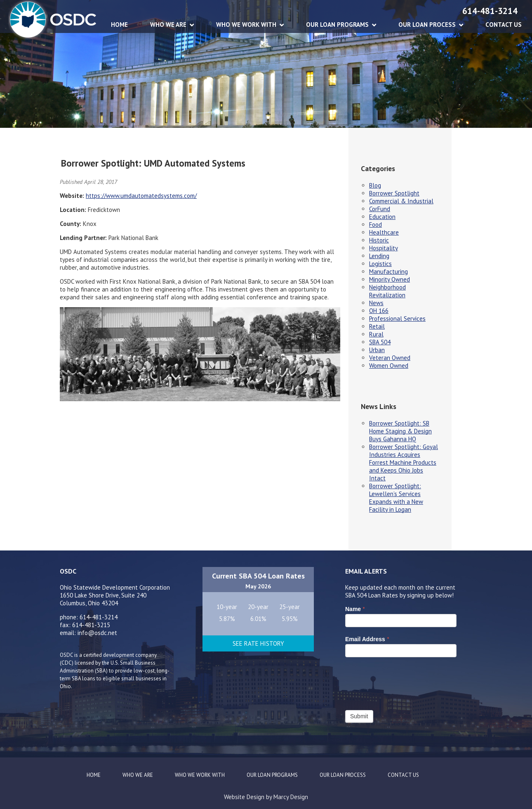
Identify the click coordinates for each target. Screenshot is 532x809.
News (376, 303)
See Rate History (258, 643)
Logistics (380, 264)
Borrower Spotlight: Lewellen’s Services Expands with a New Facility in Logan (396, 498)
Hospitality (384, 248)
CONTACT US (504, 25)
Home (119, 25)
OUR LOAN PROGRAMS (337, 25)
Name (355, 609)
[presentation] (408, 682)
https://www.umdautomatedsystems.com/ (141, 196)
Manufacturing (388, 272)
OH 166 (379, 311)
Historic (379, 240)
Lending (379, 256)
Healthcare (384, 232)
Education (382, 217)
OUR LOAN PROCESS (427, 25)
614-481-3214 (490, 11)
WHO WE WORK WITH (246, 25)
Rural (376, 334)
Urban (377, 350)
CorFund (380, 209)
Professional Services (397, 319)
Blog (375, 185)
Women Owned (389, 366)
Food (375, 225)
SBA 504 (380, 342)
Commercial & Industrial (401, 201)
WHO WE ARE (168, 25)
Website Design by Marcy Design (266, 797)
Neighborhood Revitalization (387, 291)
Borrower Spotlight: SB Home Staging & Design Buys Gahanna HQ (400, 431)
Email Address (367, 639)
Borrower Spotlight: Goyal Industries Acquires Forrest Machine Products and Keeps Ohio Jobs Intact (404, 462)
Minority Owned (390, 279)
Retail (377, 326)
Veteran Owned (390, 358)
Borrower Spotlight (394, 193)
